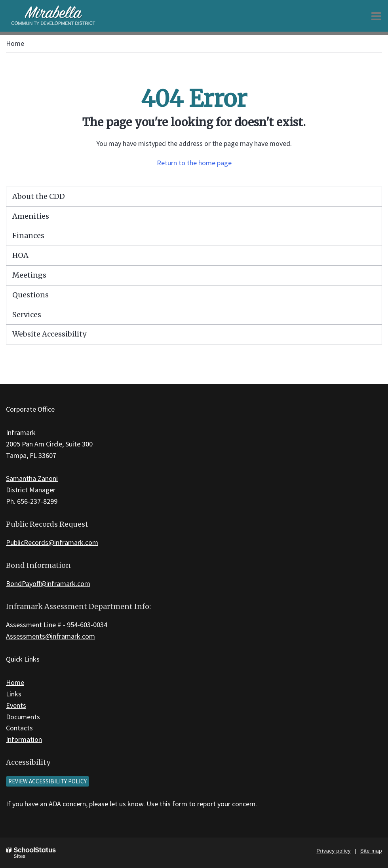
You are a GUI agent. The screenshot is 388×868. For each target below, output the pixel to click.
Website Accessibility (49, 334)
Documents (23, 717)
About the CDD (39, 196)
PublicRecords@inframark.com (52, 542)
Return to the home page (194, 163)
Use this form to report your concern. (202, 804)
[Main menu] (376, 16)
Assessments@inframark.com (50, 636)
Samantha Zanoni (32, 478)
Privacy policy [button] (333, 851)
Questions (30, 295)
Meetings (29, 275)
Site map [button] (371, 851)
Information (24, 739)
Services (27, 315)
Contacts (19, 728)
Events (16, 705)
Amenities (31, 216)
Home (15, 43)
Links (14, 694)
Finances (28, 235)
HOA (20, 255)
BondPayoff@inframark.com (48, 583)
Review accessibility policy (48, 781)
